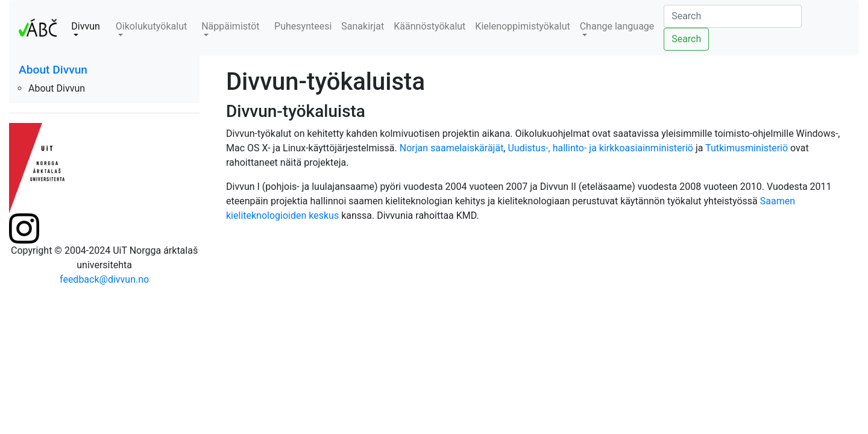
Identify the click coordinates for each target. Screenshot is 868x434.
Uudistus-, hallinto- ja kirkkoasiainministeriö (600, 148)
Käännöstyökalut (429, 26)
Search (686, 39)
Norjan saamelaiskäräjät (452, 148)
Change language (617, 26)
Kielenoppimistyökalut (522, 26)
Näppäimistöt (230, 26)
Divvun (86, 26)
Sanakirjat (363, 26)
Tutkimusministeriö (747, 148)
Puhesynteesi (303, 26)
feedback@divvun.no (104, 279)
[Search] (733, 16)
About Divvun (53, 70)
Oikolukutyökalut (151, 26)
